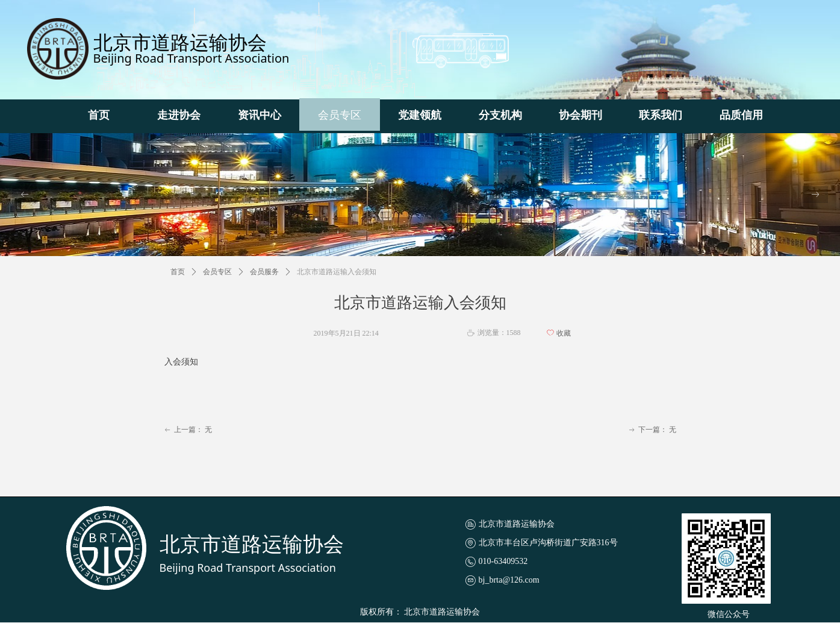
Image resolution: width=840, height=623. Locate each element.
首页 (178, 272)
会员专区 (217, 272)
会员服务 (264, 272)
